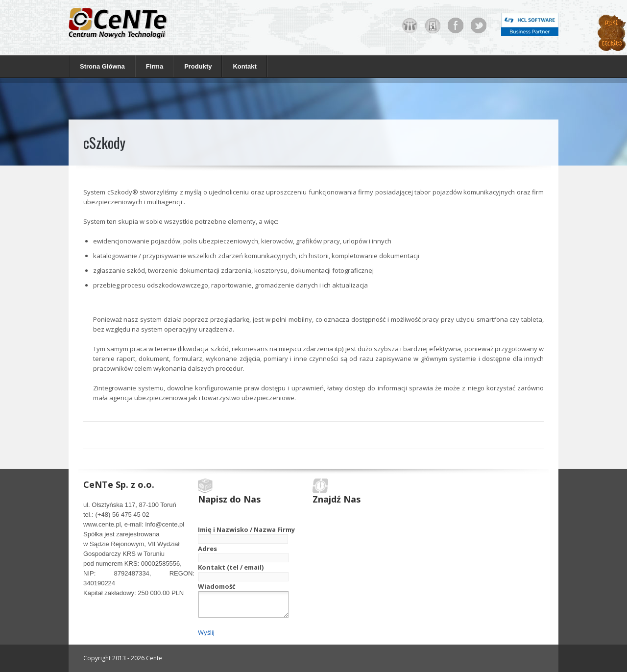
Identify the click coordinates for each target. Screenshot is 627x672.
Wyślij (206, 632)
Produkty (195, 66)
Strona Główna (102, 66)
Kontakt (244, 66)
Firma (152, 66)
